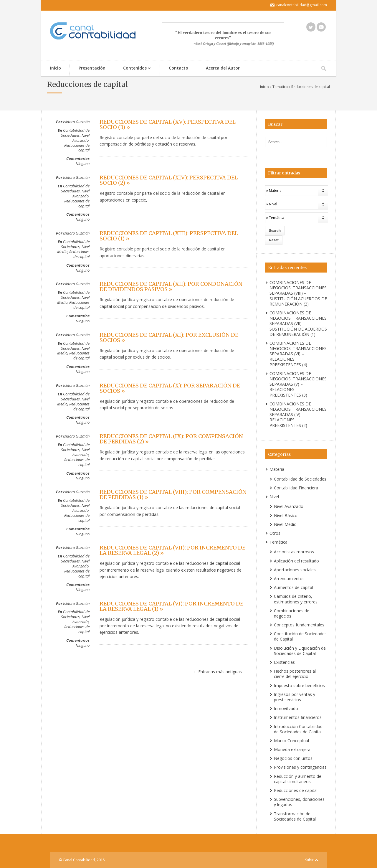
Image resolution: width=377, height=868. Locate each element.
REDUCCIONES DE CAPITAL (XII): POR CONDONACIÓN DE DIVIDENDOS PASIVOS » (171, 287)
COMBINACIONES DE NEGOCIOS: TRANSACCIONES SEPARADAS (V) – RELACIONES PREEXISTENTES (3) (298, 384)
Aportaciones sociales (295, 570)
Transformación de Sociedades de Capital (295, 816)
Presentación (92, 68)
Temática (280, 87)
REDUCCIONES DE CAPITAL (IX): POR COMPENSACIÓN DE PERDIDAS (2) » (171, 439)
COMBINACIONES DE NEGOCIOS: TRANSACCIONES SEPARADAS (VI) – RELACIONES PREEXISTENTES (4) (298, 354)
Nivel (274, 497)
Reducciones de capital (77, 148)
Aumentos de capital (294, 587)
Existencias (284, 662)
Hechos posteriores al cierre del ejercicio (295, 674)
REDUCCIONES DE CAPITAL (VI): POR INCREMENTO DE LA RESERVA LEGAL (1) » (171, 606)
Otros (275, 533)
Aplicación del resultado (296, 561)
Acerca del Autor (223, 68)
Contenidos (134, 69)
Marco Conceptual (291, 741)
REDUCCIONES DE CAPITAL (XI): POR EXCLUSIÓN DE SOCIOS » (169, 338)
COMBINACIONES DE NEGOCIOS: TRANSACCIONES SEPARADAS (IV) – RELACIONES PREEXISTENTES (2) (298, 415)
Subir (309, 860)
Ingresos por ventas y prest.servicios (295, 697)
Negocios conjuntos (293, 758)
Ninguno (83, 164)
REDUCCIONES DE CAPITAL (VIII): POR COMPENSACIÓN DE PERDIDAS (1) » (173, 495)
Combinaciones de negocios (292, 613)
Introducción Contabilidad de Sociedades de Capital (298, 729)
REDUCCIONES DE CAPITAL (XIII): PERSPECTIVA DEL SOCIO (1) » (169, 236)
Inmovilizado (286, 708)
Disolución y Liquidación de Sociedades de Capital (300, 651)
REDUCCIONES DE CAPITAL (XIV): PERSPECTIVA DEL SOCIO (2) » (169, 180)
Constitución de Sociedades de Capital (300, 636)
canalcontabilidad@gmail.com (302, 5)
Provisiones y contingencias (300, 767)
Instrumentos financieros (298, 717)
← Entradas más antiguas (217, 672)
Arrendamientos (289, 579)
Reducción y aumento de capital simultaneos (298, 779)
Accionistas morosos (294, 552)
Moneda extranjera (292, 749)
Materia (277, 469)
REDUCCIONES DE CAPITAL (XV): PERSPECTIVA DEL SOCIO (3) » (168, 124)
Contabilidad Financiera (296, 488)
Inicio (56, 68)
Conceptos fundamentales (299, 625)
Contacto (178, 68)
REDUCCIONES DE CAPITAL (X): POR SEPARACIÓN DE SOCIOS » (170, 388)
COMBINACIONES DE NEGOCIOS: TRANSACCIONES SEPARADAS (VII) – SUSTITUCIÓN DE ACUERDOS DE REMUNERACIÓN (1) (298, 324)
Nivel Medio (285, 524)
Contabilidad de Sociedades (75, 133)
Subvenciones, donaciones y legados (299, 802)
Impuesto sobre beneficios (299, 685)
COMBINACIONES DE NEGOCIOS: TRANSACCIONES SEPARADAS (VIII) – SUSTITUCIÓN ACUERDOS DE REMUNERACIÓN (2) (298, 293)
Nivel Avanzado (81, 138)
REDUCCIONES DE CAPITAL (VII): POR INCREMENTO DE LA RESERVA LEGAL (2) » (172, 550)
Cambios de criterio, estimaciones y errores (296, 599)
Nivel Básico (286, 515)
